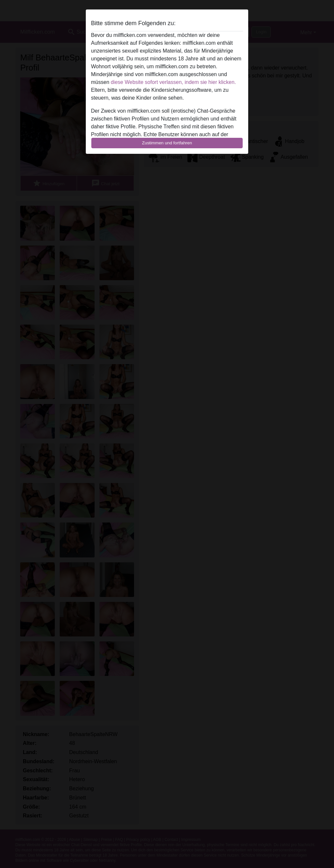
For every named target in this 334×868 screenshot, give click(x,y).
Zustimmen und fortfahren (167, 143)
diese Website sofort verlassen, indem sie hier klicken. (173, 82)
